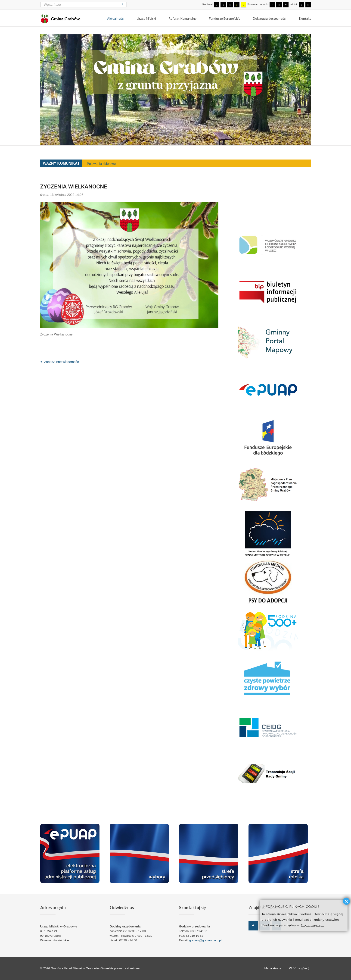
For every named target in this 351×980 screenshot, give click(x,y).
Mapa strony (273, 968)
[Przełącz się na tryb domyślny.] (217, 5)
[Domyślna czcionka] (279, 5)
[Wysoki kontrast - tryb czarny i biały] (230, 5)
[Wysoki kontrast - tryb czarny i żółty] (237, 5)
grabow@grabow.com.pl (205, 940)
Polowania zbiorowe (101, 164)
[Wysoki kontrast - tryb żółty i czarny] (243, 5)
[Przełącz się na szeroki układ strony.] (308, 5)
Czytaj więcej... (312, 925)
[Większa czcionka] (286, 5)
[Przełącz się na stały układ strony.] (301, 5)
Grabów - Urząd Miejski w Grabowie (75, 968)
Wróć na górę (299, 969)
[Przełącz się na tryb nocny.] (223, 5)
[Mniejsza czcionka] (272, 5)
